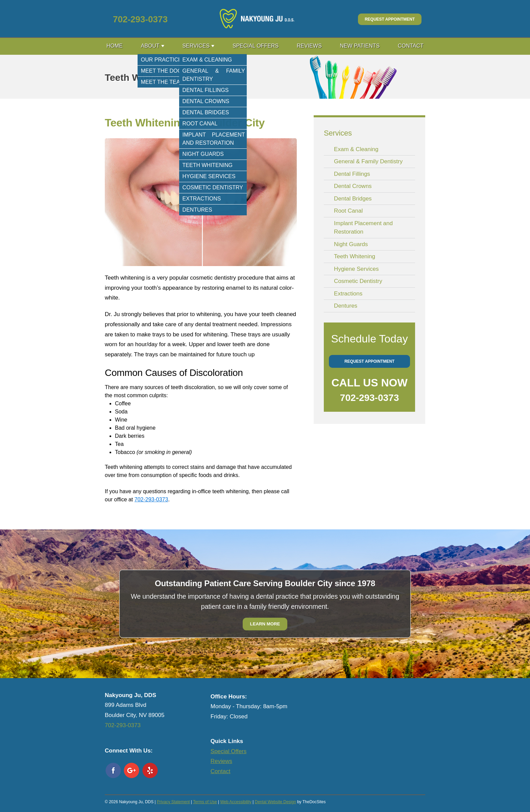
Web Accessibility (236, 802)
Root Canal (348, 211)
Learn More (265, 624)
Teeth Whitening (355, 256)
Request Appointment (390, 19)
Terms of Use (205, 802)
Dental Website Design (275, 802)
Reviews (309, 46)
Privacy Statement (173, 802)
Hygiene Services (356, 269)
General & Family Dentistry (368, 161)
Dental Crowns (353, 186)
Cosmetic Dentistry (358, 281)
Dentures (346, 306)
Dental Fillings (352, 174)
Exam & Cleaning (356, 149)
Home (115, 46)
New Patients (360, 46)
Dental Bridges (353, 199)
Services (196, 46)
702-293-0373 (140, 19)
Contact (411, 46)
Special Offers (256, 46)
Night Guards (351, 244)
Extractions (348, 294)
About (150, 46)
